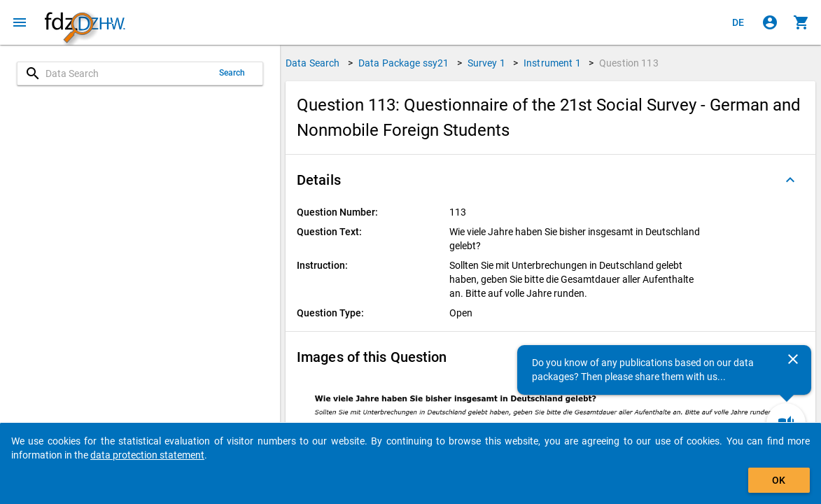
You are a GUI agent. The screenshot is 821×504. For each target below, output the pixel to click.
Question (629, 63)
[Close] (793, 359)
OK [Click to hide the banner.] (779, 480)
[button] (550, 180)
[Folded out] (790, 180)
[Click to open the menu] (20, 22)
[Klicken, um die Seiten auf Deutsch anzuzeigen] (738, 22)
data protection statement (147, 455)
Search (232, 73)
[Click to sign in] (770, 22)
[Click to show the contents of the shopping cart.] (801, 22)
